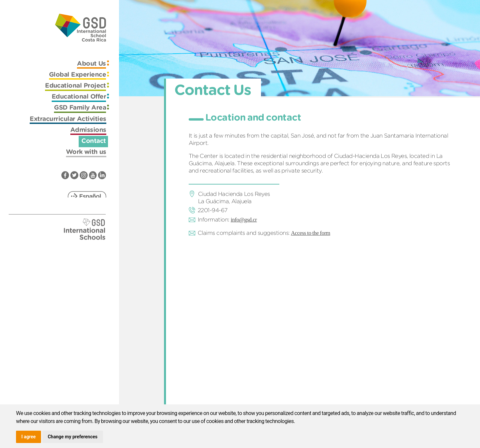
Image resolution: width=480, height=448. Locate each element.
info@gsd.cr (244, 220)
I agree (28, 437)
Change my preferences (72, 437)
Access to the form (311, 233)
